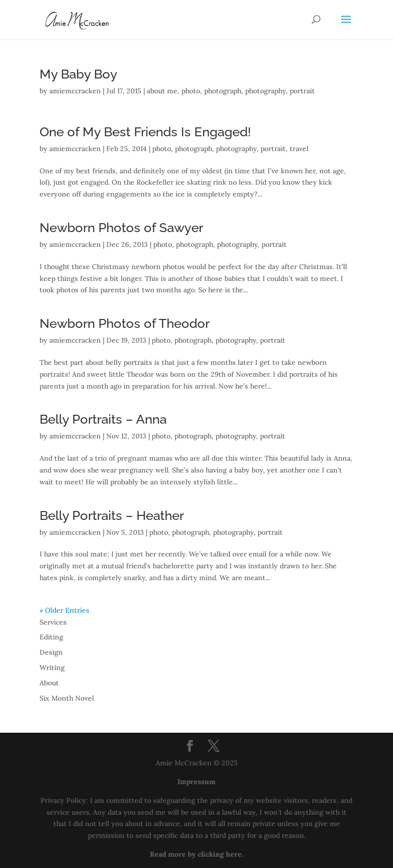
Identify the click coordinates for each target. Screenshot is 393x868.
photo (191, 91)
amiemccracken (75, 91)
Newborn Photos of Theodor (125, 323)
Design (51, 652)
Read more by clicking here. (196, 854)
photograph (223, 91)
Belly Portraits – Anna (103, 419)
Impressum (196, 782)
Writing (52, 668)
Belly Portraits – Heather (112, 515)
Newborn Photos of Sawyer (121, 228)
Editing (51, 637)
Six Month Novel (67, 698)
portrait (302, 91)
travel (299, 149)
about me (162, 91)
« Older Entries (65, 610)
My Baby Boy (78, 74)
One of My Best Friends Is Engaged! (145, 132)
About (49, 683)
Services (53, 622)
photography (265, 91)
